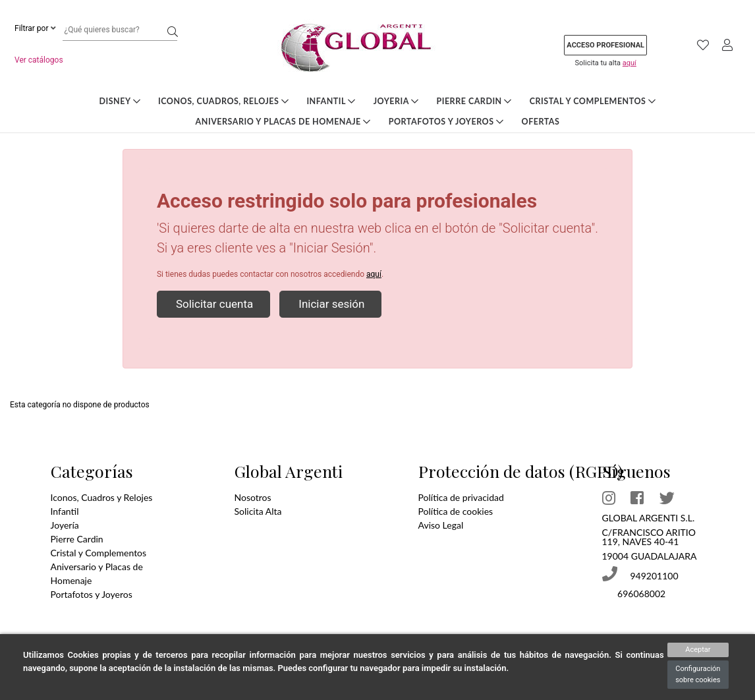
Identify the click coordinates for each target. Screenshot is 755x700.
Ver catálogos (39, 60)
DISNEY (120, 101)
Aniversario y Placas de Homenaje (283, 122)
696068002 (641, 594)
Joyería (65, 525)
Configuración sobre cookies (698, 674)
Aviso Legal (441, 525)
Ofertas (541, 122)
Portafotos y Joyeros (446, 122)
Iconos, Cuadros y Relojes (102, 497)
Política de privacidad (461, 497)
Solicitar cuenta (213, 304)
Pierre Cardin (474, 101)
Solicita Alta (258, 511)
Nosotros (253, 497)
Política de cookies (456, 511)
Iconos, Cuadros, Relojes (223, 101)
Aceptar (698, 650)
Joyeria (396, 101)
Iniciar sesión (330, 304)
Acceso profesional (605, 45)
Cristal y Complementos (593, 101)
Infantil (331, 101)
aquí (629, 63)
